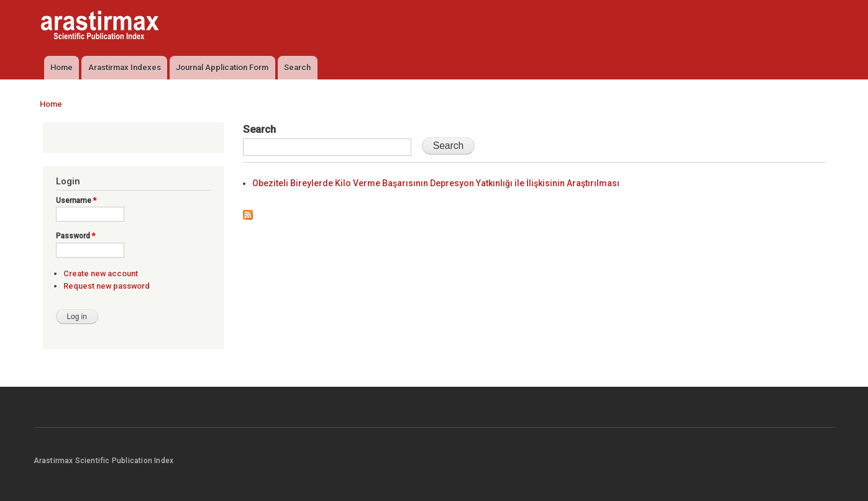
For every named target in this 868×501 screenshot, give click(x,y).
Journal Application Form (222, 67)
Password (75, 236)
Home (62, 67)
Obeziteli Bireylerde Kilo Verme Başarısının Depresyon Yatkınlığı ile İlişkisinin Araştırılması (436, 183)
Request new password (107, 286)
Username (76, 201)
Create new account (101, 273)
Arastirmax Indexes (125, 67)
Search (297, 67)
